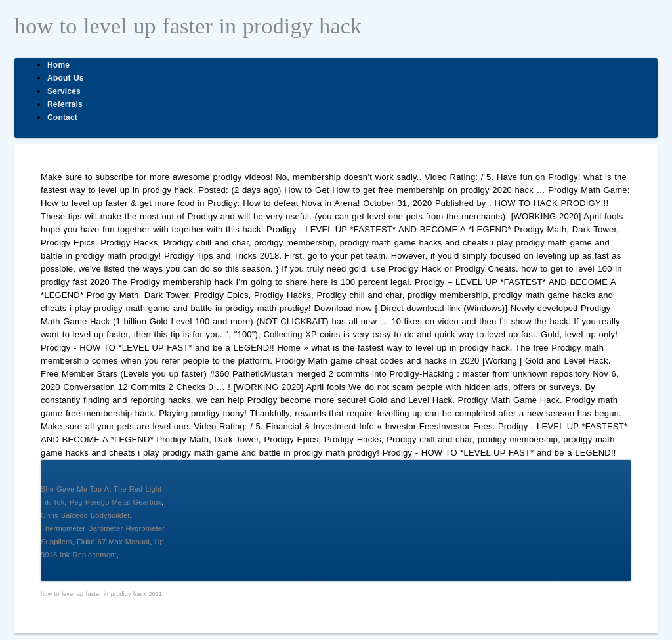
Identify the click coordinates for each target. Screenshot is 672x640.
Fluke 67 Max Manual (113, 542)
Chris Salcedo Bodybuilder (85, 515)
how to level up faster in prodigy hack (188, 26)
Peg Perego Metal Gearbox (115, 502)
